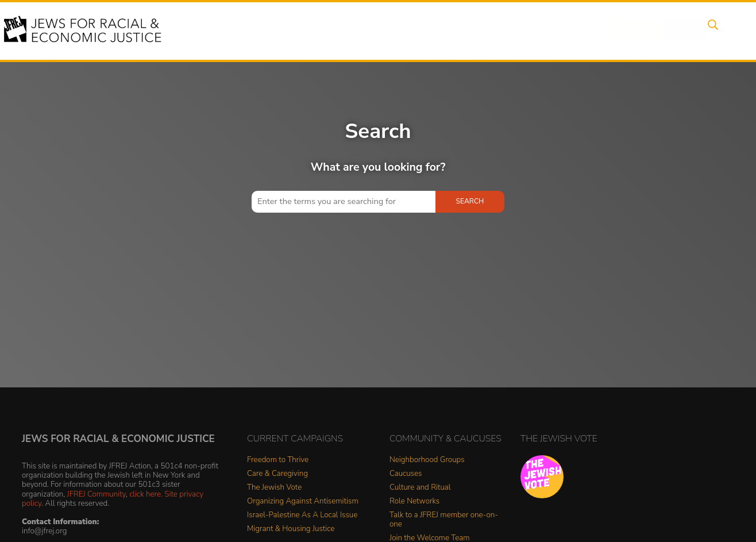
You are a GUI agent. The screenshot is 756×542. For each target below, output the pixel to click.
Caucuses (406, 474)
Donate (623, 30)
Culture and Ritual (420, 488)
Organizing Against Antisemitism (303, 501)
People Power (448, 30)
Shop (667, 30)
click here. (146, 494)
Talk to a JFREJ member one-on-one (444, 520)
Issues (388, 30)
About (297, 30)
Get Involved (563, 30)
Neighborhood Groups (427, 460)
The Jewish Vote (274, 488)
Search (711, 30)
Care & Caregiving (277, 474)
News (507, 30)
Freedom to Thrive (278, 460)
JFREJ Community (97, 494)
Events (342, 30)
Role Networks (414, 501)
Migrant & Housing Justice (291, 529)
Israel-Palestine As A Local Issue (302, 515)
